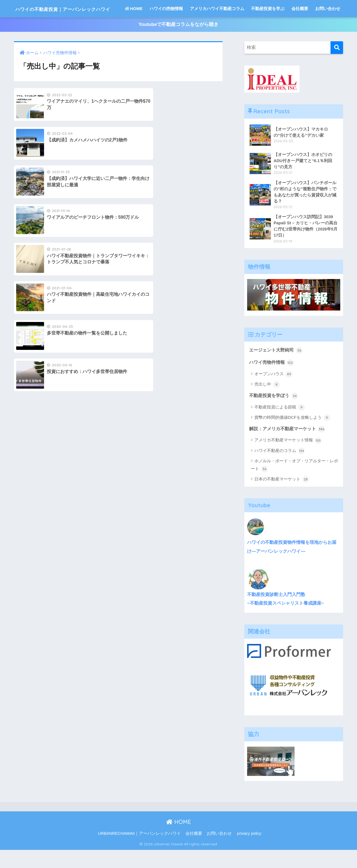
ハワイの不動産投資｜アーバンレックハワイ (84, 9)
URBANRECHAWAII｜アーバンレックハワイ (139, 852)
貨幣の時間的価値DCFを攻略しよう (292, 437)
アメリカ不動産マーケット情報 (288, 460)
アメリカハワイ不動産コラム (217, 26)
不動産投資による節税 (280, 426)
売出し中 (267, 403)
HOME (134, 26)
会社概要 (300, 26)
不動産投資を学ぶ (268, 26)
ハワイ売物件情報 (272, 381)
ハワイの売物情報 (166, 26)
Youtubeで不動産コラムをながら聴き (178, 42)
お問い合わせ (328, 26)
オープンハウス (273, 393)
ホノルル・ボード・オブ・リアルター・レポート (294, 485)
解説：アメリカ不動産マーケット (289, 448)
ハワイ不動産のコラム (280, 470)
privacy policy (249, 852)
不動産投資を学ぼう (275, 415)
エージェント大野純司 (277, 369)
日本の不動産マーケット (282, 499)
